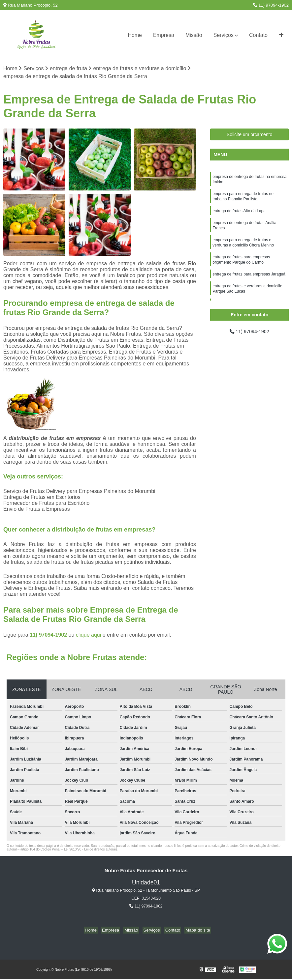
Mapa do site (193, 931)
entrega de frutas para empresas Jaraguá (249, 282)
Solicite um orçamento (250, 135)
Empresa (164, 35)
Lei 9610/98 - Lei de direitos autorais (91, 850)
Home (135, 35)
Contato (258, 35)
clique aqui (89, 635)
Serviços (224, 35)
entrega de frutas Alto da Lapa (239, 215)
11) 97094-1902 (271, 5)
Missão (194, 35)
